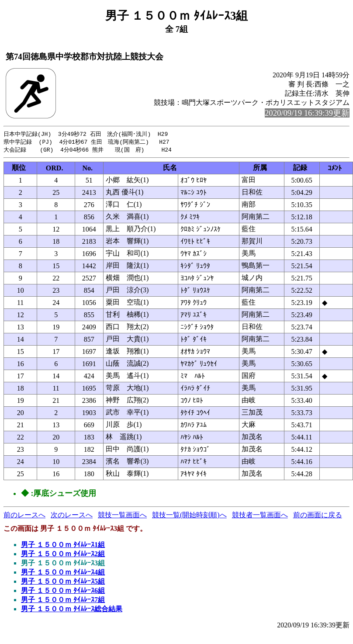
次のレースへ (72, 516)
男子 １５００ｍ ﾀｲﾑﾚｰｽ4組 (63, 573)
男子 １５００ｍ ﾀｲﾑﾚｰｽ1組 (63, 546)
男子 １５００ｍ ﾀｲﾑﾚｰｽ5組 (63, 583)
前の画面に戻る (318, 516)
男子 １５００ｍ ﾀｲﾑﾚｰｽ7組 (63, 601)
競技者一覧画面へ (260, 516)
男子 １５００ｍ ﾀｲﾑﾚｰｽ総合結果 (72, 610)
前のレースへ (24, 516)
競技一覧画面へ (122, 516)
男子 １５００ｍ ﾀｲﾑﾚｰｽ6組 (63, 592)
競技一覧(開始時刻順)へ (189, 516)
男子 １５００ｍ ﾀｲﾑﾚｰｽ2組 (63, 555)
